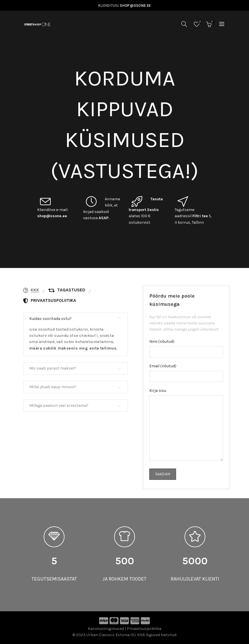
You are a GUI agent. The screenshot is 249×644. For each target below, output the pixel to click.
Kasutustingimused (106, 629)
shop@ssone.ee (52, 216)
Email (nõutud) (163, 366)
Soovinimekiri (200, 22)
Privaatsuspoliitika (144, 629)
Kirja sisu (158, 391)
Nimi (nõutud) (162, 341)
